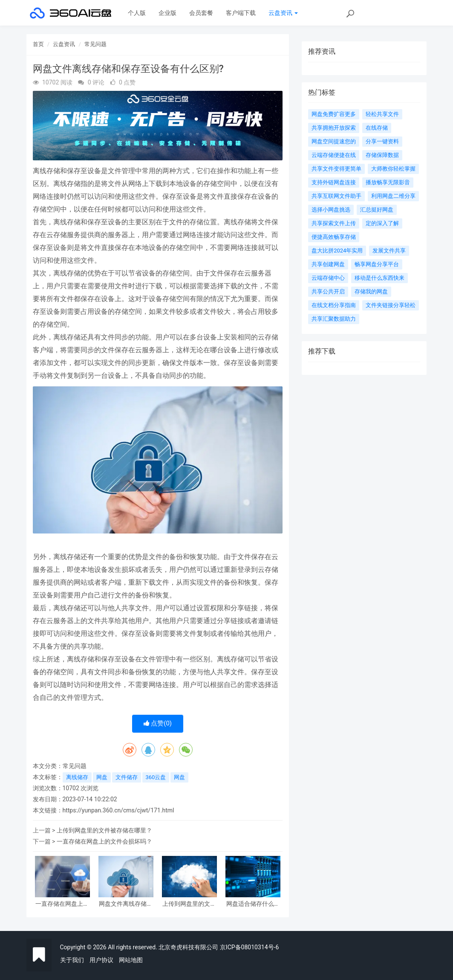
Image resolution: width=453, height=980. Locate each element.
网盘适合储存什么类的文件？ (253, 904)
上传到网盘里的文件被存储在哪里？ (104, 830)
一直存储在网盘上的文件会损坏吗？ (104, 841)
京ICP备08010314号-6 (249, 947)
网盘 (102, 777)
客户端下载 (241, 13)
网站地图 (131, 960)
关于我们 (72, 960)
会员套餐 (201, 13)
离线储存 (77, 777)
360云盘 (156, 777)
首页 (38, 44)
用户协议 (101, 960)
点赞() (158, 723)
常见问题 (95, 44)
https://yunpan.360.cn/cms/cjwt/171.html (118, 810)
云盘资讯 (283, 13)
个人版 (137, 13)
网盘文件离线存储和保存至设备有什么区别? (126, 904)
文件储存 (127, 777)
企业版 (167, 13)
